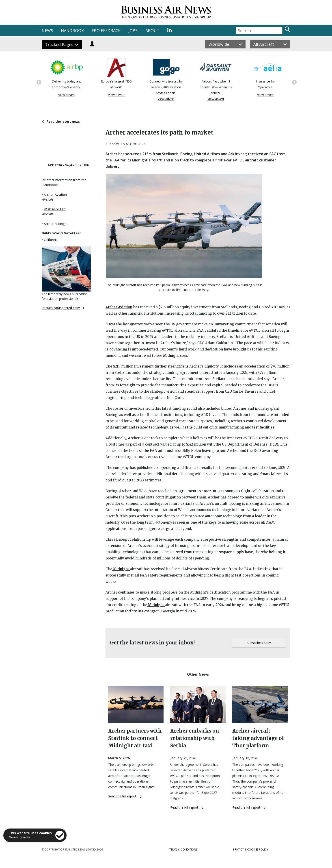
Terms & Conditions (183, 850)
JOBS (133, 30)
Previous (38, 82)
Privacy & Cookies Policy (251, 850)
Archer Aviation (55, 194)
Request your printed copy (63, 308)
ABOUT (152, 30)
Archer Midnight (56, 224)
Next (294, 82)
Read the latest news (61, 121)
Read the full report (125, 796)
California (51, 239)
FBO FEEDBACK (106, 30)
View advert (67, 95)
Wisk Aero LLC (55, 209)
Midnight (171, 356)
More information (20, 837)
